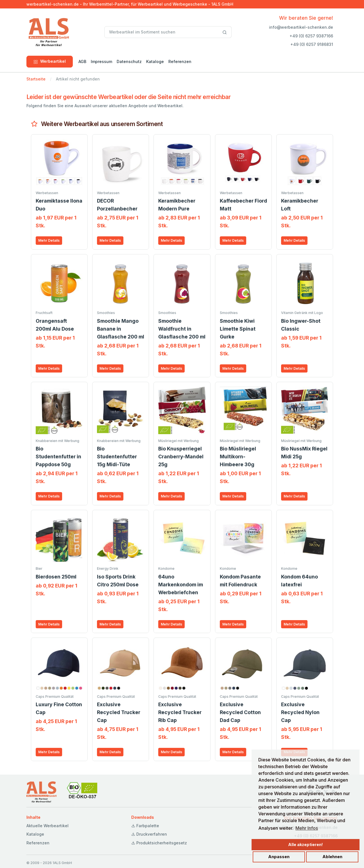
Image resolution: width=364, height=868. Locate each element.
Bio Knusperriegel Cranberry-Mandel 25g (181, 457)
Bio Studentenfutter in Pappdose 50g (58, 457)
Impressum (101, 61)
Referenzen (180, 61)
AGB (82, 61)
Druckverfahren (149, 834)
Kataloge (155, 61)
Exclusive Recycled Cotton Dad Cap (240, 712)
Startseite (36, 79)
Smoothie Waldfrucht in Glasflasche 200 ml (182, 329)
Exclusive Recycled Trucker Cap (119, 712)
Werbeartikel (50, 61)
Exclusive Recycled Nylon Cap (300, 712)
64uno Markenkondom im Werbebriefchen (181, 585)
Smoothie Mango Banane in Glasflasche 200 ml (121, 329)
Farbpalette (145, 826)
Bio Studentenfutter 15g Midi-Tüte (117, 457)
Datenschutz (129, 61)
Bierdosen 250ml (56, 577)
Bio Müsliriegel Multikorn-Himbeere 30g (238, 457)
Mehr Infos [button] (307, 828)
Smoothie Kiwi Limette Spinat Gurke (238, 329)
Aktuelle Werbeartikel (48, 826)
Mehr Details (49, 240)
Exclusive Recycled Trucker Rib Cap (180, 712)
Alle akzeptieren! (306, 845)
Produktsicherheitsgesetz (159, 843)
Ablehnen (332, 857)
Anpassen (279, 857)
